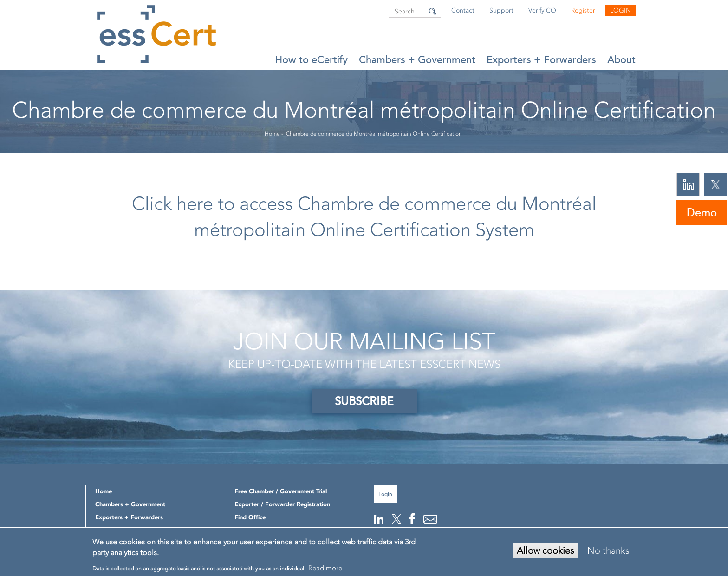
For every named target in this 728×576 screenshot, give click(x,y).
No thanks (608, 550)
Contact (463, 10)
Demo (702, 213)
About (621, 60)
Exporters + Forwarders (541, 60)
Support (501, 10)
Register (583, 10)
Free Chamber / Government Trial (281, 491)
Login (621, 10)
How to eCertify (311, 60)
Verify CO (542, 10)
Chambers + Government (417, 60)
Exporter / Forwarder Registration (282, 504)
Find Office (250, 517)
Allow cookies (546, 550)
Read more (325, 568)
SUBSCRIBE (364, 401)
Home (272, 134)
